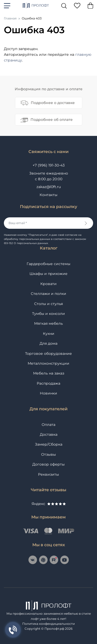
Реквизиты (48, 474)
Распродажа (48, 383)
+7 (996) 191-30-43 (49, 165)
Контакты (48, 195)
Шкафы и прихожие (48, 274)
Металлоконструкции (48, 363)
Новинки (48, 393)
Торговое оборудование (48, 354)
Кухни (49, 334)
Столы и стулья (48, 304)
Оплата (48, 425)
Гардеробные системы (48, 264)
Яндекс (49, 504)
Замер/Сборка (49, 444)
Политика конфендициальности (48, 624)
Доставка (49, 434)
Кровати (48, 284)
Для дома (48, 343)
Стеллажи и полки (48, 294)
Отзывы (48, 454)
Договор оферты (48, 464)
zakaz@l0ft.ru (49, 187)
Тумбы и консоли (48, 314)
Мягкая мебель (48, 323)
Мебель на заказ (49, 373)
